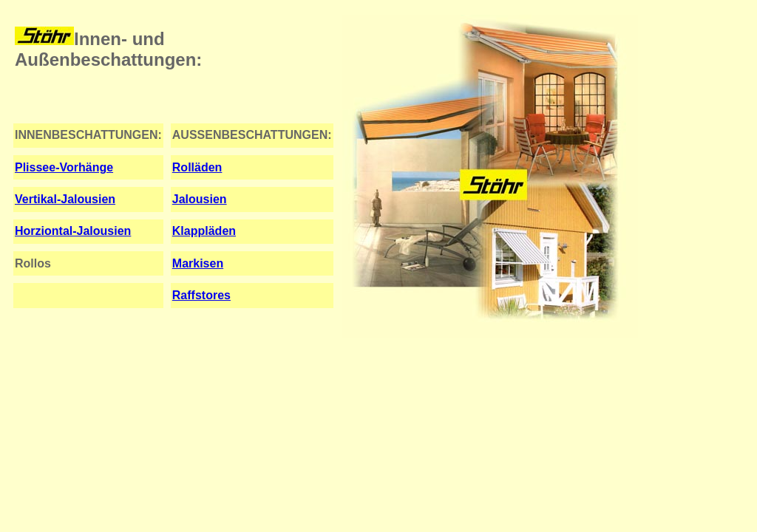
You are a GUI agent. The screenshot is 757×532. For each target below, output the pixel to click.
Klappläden (204, 231)
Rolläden (197, 167)
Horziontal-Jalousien (73, 231)
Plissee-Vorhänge (64, 167)
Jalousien (200, 199)
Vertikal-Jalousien (65, 199)
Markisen (198, 263)
